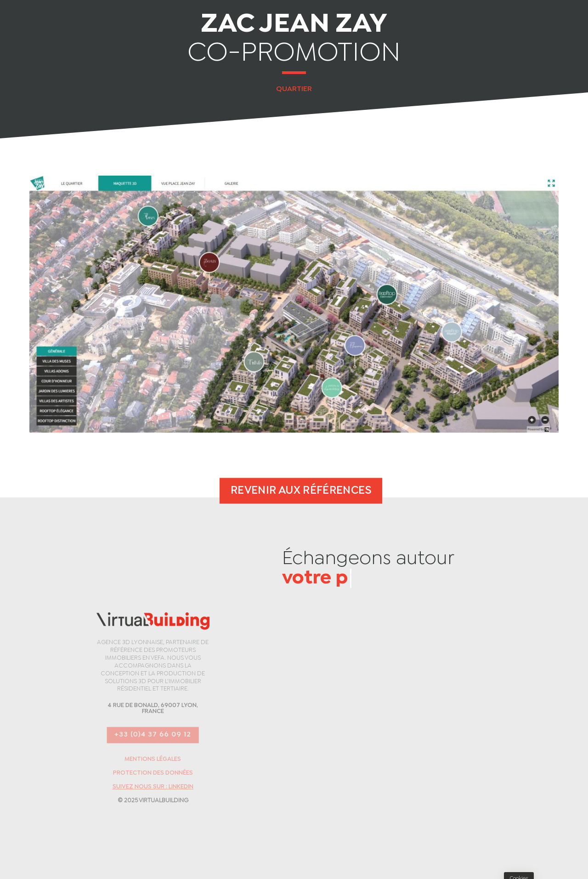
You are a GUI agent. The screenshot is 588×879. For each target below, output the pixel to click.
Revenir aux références (301, 491)
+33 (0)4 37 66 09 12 (153, 735)
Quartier (294, 89)
